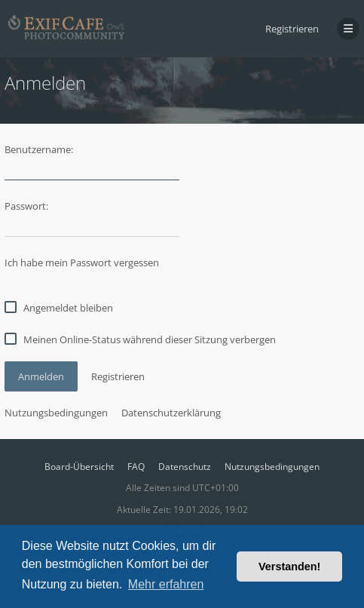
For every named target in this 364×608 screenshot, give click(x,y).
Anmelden (41, 376)
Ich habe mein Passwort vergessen (82, 263)
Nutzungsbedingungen (56, 413)
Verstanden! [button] (289, 567)
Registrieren (292, 29)
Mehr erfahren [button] (166, 584)
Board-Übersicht (79, 467)
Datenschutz (185, 467)
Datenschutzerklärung (171, 413)
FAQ (136, 467)
